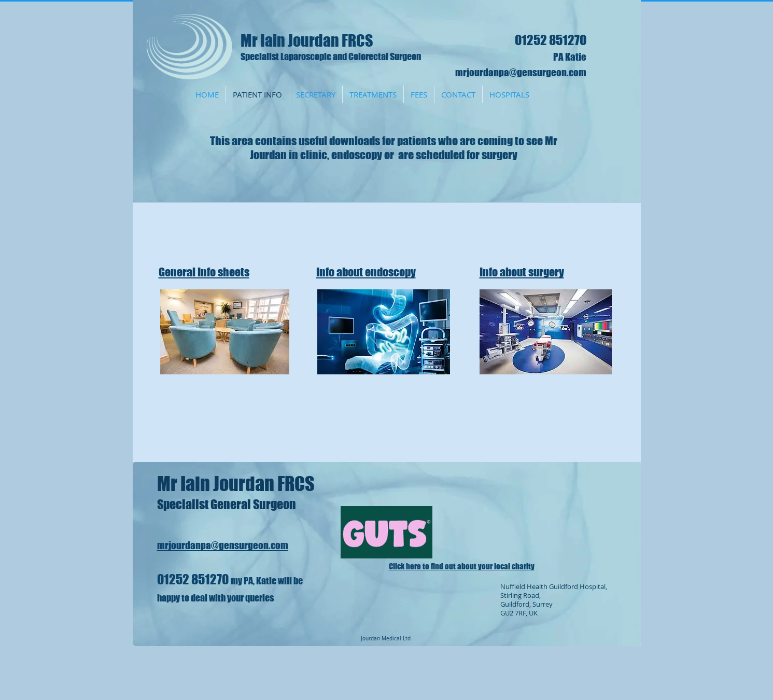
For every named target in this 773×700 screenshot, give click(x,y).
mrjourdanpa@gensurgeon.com (521, 72)
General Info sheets (204, 272)
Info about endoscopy (366, 272)
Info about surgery (522, 272)
